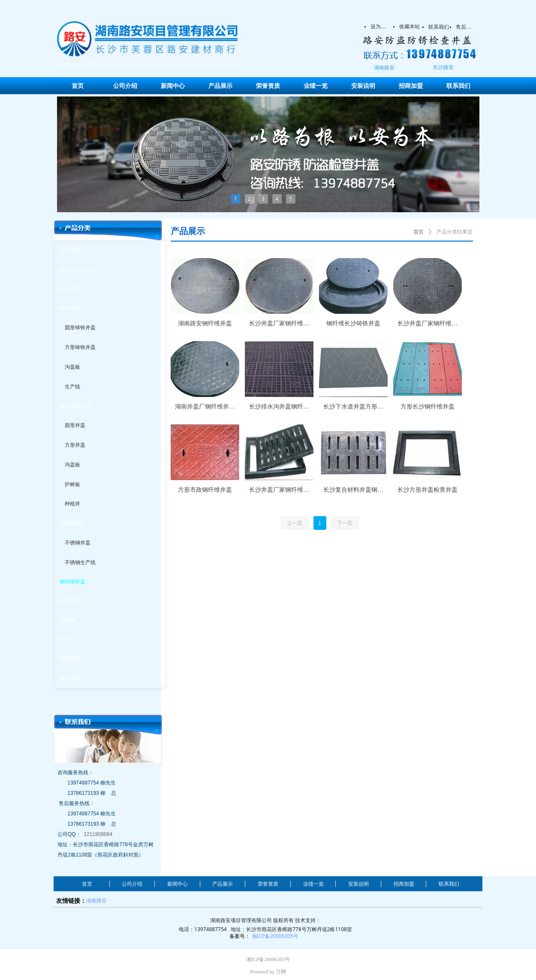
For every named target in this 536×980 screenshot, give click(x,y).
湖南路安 (96, 900)
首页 (419, 232)
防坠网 (67, 620)
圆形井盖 (75, 425)
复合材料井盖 (75, 406)
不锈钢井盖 (72, 523)
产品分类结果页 (455, 232)
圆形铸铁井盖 (80, 328)
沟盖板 (72, 367)
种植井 (72, 504)
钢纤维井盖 (72, 582)
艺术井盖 (70, 250)
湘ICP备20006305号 (275, 936)
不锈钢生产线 (80, 562)
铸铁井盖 (70, 308)
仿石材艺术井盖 (78, 270)
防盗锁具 (70, 658)
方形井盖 (75, 445)
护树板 (72, 484)
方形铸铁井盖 (80, 347)
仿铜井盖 (70, 289)
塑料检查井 (72, 601)
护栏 (65, 639)
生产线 (72, 387)
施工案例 (70, 678)
